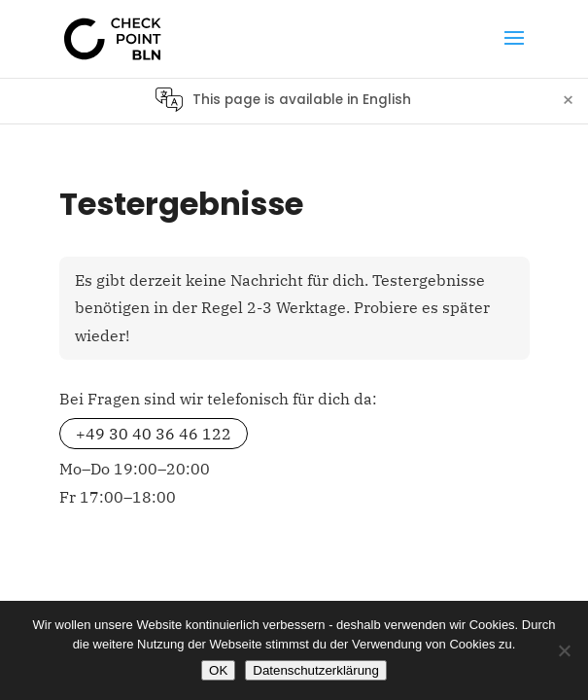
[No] (564, 650)
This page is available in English (302, 100)
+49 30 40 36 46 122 (154, 434)
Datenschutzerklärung (316, 670)
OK (218, 670)
